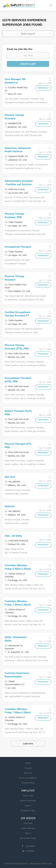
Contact (28, 768)
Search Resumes (28, 801)
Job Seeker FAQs (28, 838)
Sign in (28, 806)
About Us (28, 773)
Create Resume (28, 828)
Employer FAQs (28, 811)
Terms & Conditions (28, 778)
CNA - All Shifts (13, 536)
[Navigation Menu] (51, 5)
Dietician (10, 506)
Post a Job (28, 796)
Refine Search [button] (28, 34)
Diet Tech (10, 477)
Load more (28, 744)
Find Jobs (28, 823)
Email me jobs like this (20, 49)
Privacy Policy (28, 783)
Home (28, 763)
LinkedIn (30, 851)
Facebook (30, 846)
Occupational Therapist (18, 247)
